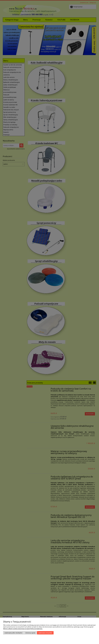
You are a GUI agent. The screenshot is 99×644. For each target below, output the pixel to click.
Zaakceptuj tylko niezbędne (13, 633)
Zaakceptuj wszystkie (45, 633)
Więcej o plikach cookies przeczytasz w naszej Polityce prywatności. (23, 629)
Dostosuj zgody (30, 633)
